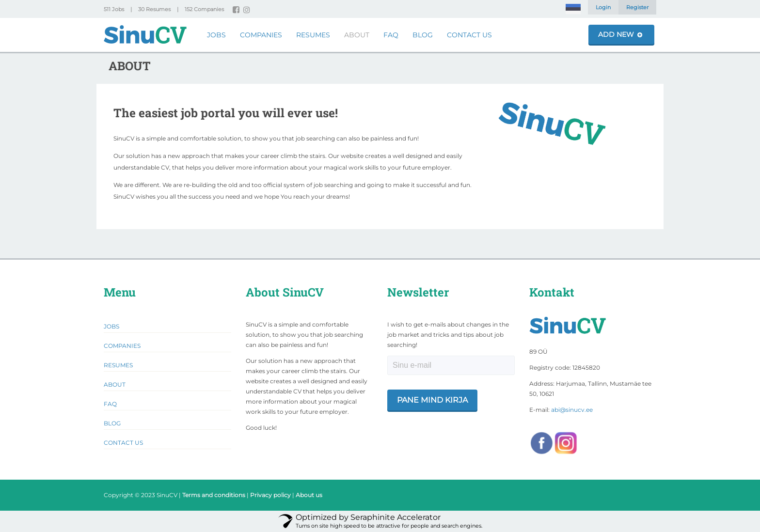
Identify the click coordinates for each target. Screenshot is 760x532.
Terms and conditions (214, 495)
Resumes (313, 35)
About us (309, 495)
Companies (261, 35)
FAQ (391, 35)
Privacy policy (270, 495)
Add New (620, 34)
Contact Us (469, 35)
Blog (423, 35)
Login (603, 7)
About (357, 35)
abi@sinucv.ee (572, 410)
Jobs (216, 35)
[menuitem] (573, 9)
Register (637, 7)
